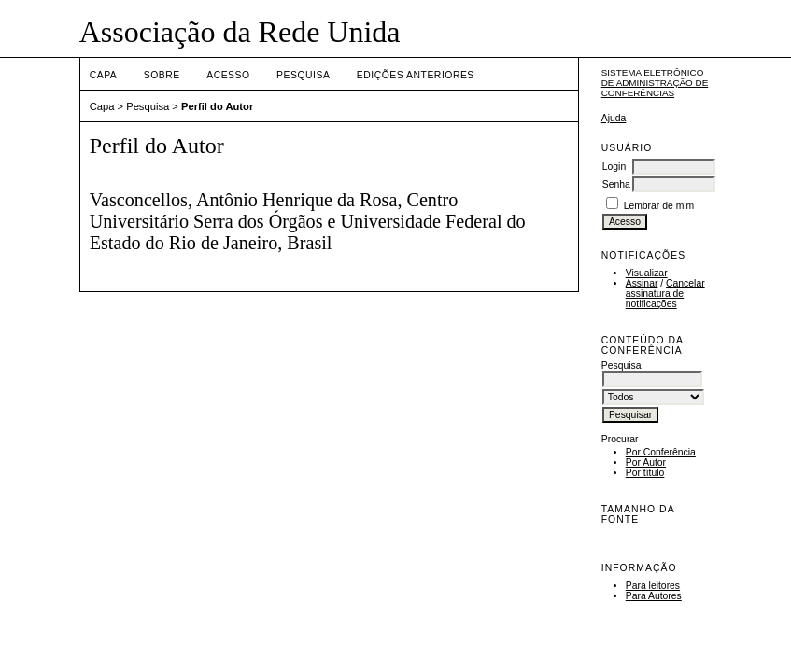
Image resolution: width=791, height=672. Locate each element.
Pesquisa (303, 75)
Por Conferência (661, 452)
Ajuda (614, 118)
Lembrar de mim (659, 206)
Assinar (642, 283)
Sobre (162, 75)
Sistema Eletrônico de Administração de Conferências (655, 83)
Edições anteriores (416, 75)
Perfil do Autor (217, 106)
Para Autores (654, 596)
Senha (616, 184)
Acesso (228, 75)
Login (614, 167)
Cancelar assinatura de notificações (665, 294)
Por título (645, 473)
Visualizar (647, 273)
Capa (104, 75)
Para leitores (653, 586)
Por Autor (646, 462)
